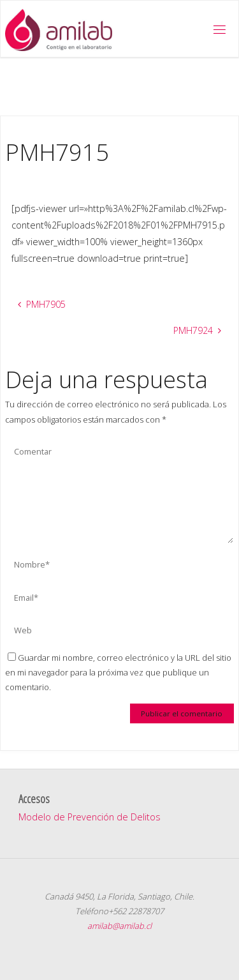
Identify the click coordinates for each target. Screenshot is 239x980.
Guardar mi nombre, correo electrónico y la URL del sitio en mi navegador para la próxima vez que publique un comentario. (118, 673)
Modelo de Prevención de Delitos (90, 817)
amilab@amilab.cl (119, 926)
